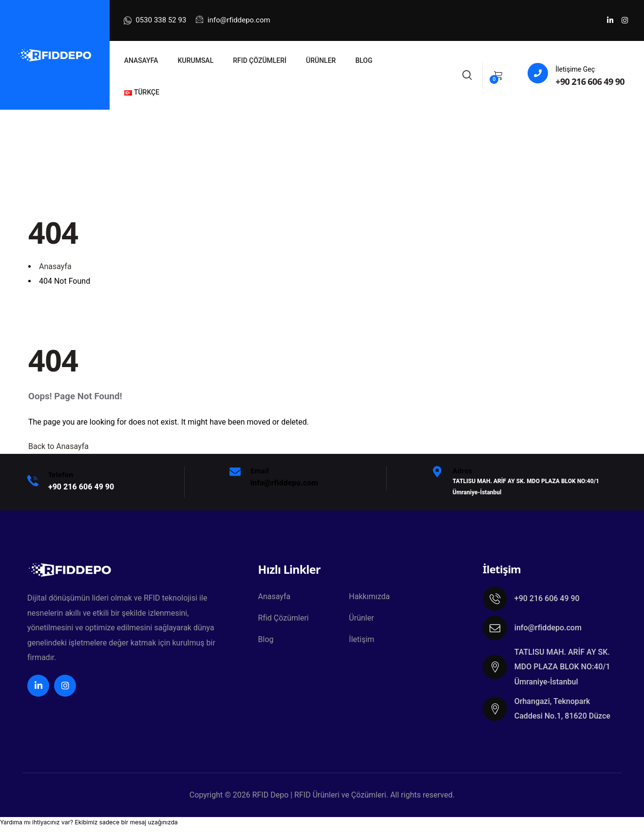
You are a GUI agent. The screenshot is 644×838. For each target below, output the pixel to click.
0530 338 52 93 (155, 20)
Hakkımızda (369, 596)
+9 (81, 487)
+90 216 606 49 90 (590, 81)
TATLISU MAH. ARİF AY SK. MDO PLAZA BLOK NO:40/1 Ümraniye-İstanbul (562, 667)
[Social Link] (610, 20)
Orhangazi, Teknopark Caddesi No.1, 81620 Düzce (562, 709)
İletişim (361, 639)
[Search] (467, 74)
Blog (266, 639)
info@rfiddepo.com (233, 20)
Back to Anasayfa (58, 446)
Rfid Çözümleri (284, 618)
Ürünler (361, 618)
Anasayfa (275, 596)
